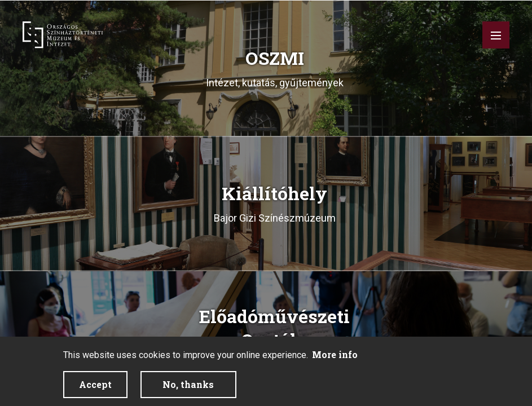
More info (335, 354)
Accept (95, 384)
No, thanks (188, 384)
